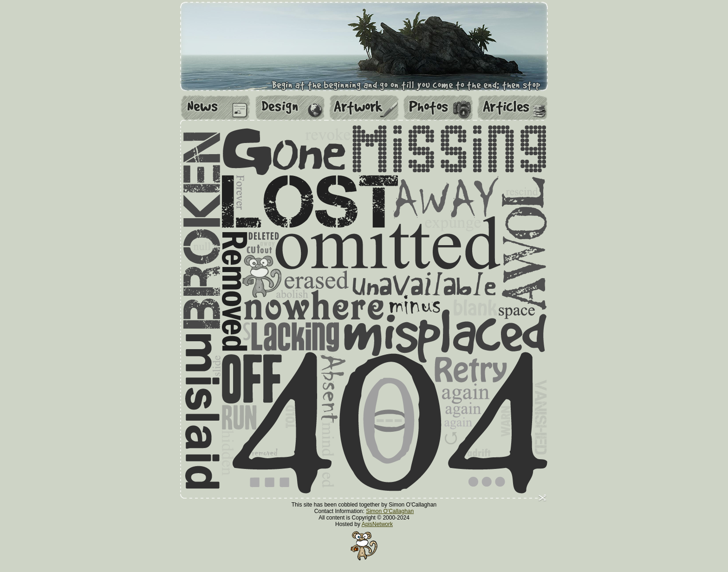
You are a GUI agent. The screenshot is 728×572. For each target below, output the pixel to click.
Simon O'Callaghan (390, 511)
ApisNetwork (377, 524)
